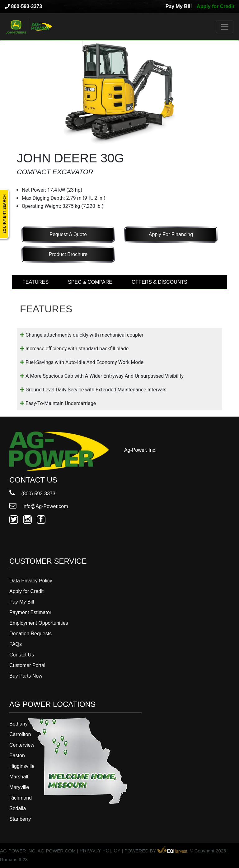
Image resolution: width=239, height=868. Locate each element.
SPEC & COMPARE (90, 282)
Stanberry (20, 819)
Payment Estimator (30, 612)
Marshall (19, 777)
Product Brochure (68, 254)
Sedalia (18, 808)
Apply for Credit (216, 6)
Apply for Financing (171, 234)
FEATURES (35, 282)
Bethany (19, 724)
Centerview (22, 745)
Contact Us (22, 655)
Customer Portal (27, 665)
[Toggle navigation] (225, 27)
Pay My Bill (179, 6)
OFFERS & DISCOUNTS (159, 282)
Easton (17, 756)
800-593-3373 (23, 6)
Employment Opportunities (39, 623)
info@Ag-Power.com (39, 506)
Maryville (19, 787)
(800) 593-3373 (32, 494)
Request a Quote (68, 234)
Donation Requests (30, 634)
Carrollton (20, 734)
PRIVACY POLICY (100, 851)
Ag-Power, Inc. (140, 450)
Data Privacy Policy (31, 581)
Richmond (21, 798)
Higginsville (22, 766)
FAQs (16, 644)
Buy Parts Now (26, 676)
